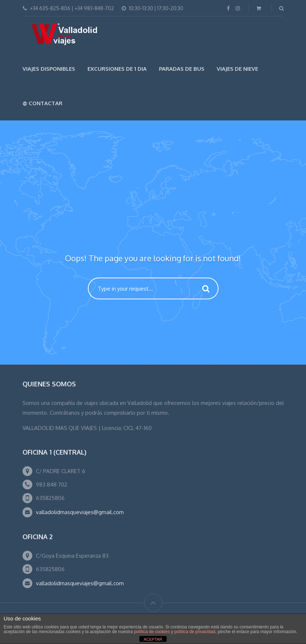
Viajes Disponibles (49, 69)
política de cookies (152, 632)
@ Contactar (42, 103)
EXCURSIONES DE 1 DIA (117, 69)
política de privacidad (195, 632)
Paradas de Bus (182, 69)
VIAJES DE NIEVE (237, 69)
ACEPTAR (153, 639)
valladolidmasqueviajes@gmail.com (80, 512)
